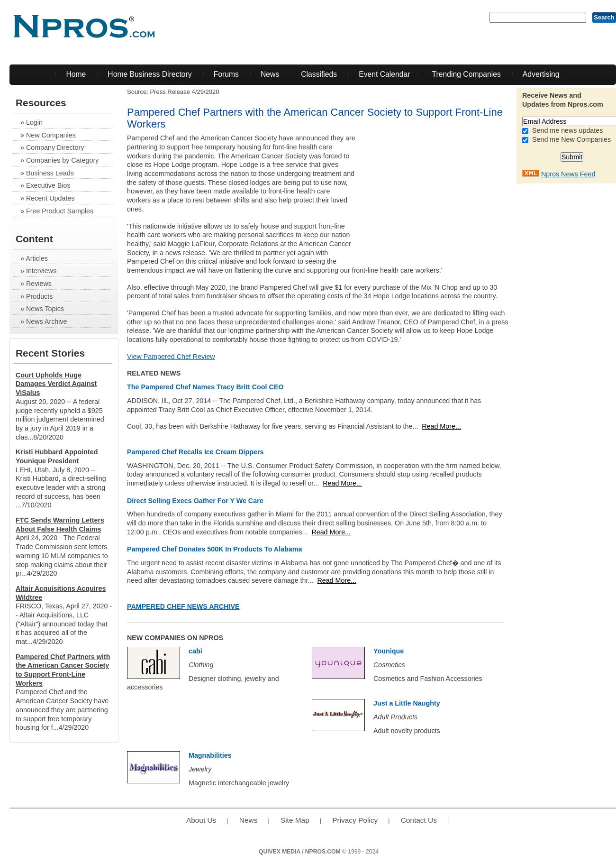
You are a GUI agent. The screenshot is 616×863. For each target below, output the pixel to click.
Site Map (295, 820)
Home (76, 74)
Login (34, 122)
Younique (389, 651)
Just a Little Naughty (407, 703)
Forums (226, 74)
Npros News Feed (568, 174)
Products (39, 296)
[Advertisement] (445, 193)
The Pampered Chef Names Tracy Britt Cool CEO (205, 387)
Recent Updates (50, 198)
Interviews (41, 271)
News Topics (45, 309)
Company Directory (55, 147)
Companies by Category (62, 160)
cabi (195, 651)
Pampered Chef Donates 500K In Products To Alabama (214, 549)
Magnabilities (210, 755)
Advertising (541, 74)
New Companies (51, 135)
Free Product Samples (60, 211)
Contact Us (419, 820)
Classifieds (319, 74)
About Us (201, 820)
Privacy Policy (355, 820)
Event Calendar (384, 74)
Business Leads (50, 173)
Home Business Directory (149, 74)
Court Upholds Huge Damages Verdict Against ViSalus (56, 384)
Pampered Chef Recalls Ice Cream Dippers (195, 452)
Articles (37, 258)
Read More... (441, 426)
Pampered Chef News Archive (183, 606)
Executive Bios (48, 185)
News (270, 74)
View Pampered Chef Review (171, 357)
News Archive (47, 321)
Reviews (39, 284)
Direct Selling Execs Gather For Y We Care (195, 501)
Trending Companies (467, 74)
